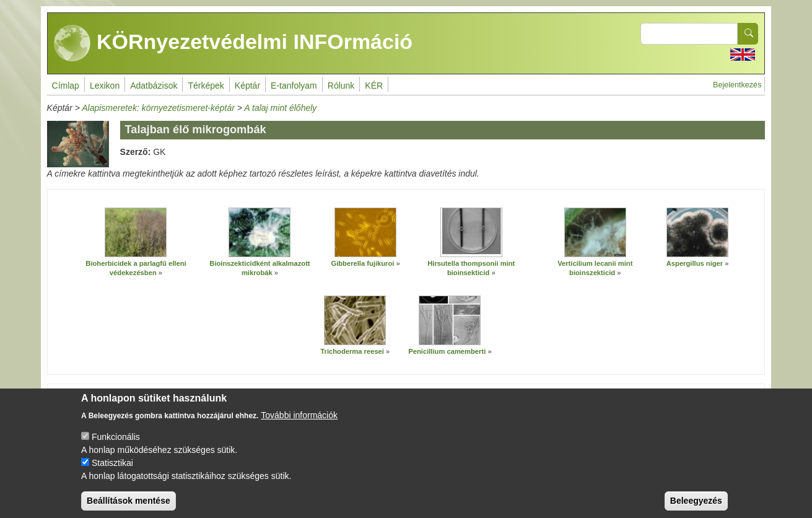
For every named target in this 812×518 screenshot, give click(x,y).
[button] (136, 232)
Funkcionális (116, 446)
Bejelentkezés (737, 85)
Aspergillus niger (696, 263)
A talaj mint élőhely (280, 108)
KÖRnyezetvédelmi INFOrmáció (234, 43)
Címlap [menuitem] (66, 86)
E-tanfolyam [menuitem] (294, 86)
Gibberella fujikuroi (362, 263)
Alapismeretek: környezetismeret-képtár (158, 108)
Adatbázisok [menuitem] (154, 86)
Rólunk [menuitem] (341, 86)
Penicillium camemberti (447, 351)
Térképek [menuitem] (206, 86)
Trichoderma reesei (352, 351)
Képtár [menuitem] (247, 86)
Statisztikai (112, 472)
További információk (299, 424)
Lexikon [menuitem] (105, 86)
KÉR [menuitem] (374, 86)
